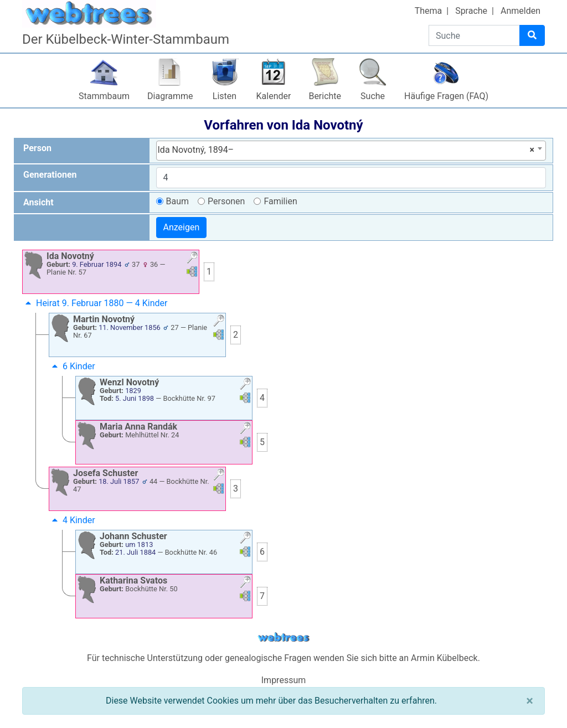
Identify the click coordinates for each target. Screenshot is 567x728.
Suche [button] (373, 96)
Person (37, 148)
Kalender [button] (274, 96)
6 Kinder (72, 366)
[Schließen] (530, 701)
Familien (280, 201)
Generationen (50, 175)
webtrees (283, 637)
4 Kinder (72, 520)
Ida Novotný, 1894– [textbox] (346, 150)
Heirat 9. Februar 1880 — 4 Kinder (95, 303)
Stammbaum (104, 96)
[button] (192, 259)
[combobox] (351, 151)
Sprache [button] (471, 11)
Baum (178, 201)
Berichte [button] (325, 96)
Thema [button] (429, 11)
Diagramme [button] (170, 96)
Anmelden (520, 11)
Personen (226, 201)
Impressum (284, 680)
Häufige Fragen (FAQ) (446, 96)
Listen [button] (225, 96)
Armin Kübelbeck (444, 658)
